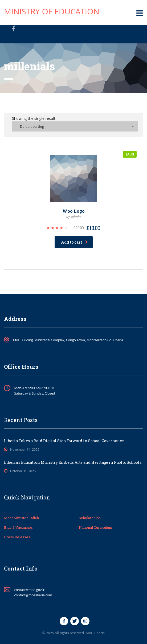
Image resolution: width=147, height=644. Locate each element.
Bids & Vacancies (18, 527)
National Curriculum (96, 527)
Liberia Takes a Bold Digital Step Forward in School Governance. (64, 441)
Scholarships (90, 518)
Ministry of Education (52, 11)
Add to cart (74, 242)
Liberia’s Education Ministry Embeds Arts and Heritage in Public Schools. (73, 462)
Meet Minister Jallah (21, 518)
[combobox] (75, 126)
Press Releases (17, 537)
